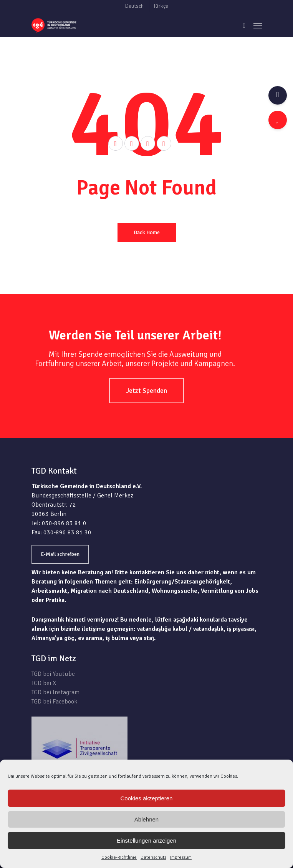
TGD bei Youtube (53, 674)
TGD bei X (44, 683)
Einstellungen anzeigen (146, 841)
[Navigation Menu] (258, 25)
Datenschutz (153, 857)
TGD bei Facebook (54, 702)
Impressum (181, 857)
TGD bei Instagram (55, 692)
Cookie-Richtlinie (119, 857)
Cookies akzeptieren (147, 798)
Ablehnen (146, 819)
